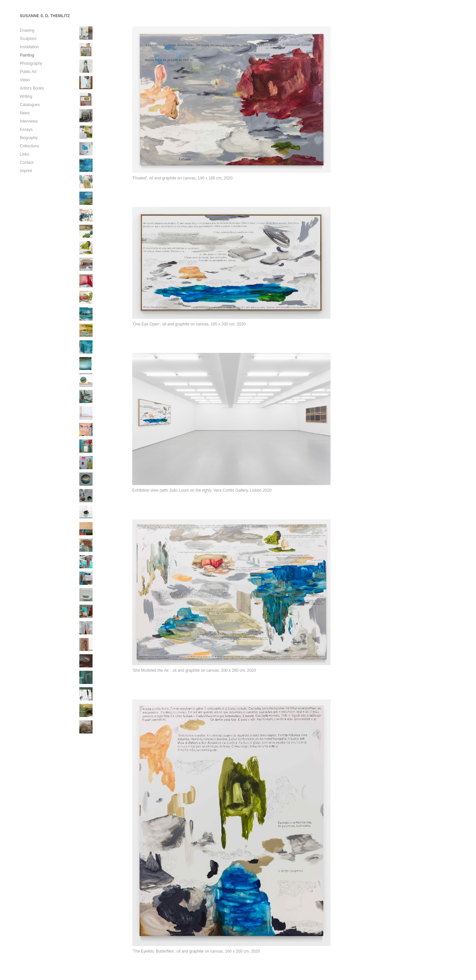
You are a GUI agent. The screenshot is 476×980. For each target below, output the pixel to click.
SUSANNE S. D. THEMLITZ (45, 16)
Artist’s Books (32, 88)
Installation (29, 47)
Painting (27, 55)
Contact (27, 163)
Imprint (26, 171)
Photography (31, 63)
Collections (30, 146)
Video (25, 80)
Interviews (29, 121)
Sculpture (28, 39)
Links (24, 154)
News (25, 113)
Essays (26, 130)
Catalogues (30, 105)
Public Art (28, 72)
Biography (29, 138)
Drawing (27, 30)
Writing (26, 96)
